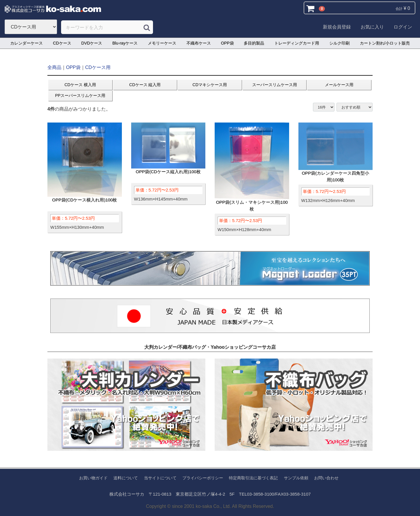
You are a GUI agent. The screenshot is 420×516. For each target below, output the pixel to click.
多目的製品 (254, 43)
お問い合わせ (326, 478)
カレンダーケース (26, 43)
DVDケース (92, 43)
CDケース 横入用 (80, 85)
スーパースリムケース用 (275, 85)
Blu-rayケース (125, 43)
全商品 (54, 67)
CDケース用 (98, 67)
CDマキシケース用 (210, 85)
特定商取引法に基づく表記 (253, 478)
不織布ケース (199, 43)
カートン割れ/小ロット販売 (385, 43)
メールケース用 (339, 85)
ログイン (403, 27)
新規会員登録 (337, 27)
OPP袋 (227, 43)
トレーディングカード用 (297, 43)
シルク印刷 (339, 43)
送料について (126, 478)
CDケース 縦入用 (145, 85)
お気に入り (372, 27)
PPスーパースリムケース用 (80, 95)
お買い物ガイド (93, 478)
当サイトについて (160, 478)
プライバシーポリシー (203, 478)
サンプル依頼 (296, 478)
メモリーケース (162, 43)
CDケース (62, 43)
